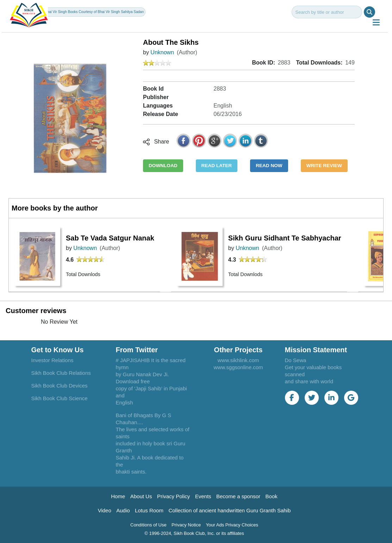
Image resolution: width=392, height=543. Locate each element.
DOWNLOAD (163, 166)
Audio (123, 510)
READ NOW (269, 166)
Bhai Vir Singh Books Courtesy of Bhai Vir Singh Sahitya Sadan (94, 12)
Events (203, 496)
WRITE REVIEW (324, 166)
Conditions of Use (148, 525)
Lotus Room (149, 510)
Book (272, 496)
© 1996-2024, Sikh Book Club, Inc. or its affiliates (194, 533)
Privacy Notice (186, 525)
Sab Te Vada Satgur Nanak (110, 238)
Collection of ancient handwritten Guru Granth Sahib (229, 510)
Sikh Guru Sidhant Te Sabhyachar (285, 238)
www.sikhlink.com (238, 360)
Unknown (162, 52)
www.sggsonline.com (238, 367)
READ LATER (217, 166)
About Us (141, 496)
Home (118, 496)
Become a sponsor (238, 496)
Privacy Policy (173, 496)
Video (105, 510)
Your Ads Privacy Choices (232, 525)
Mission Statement (316, 350)
